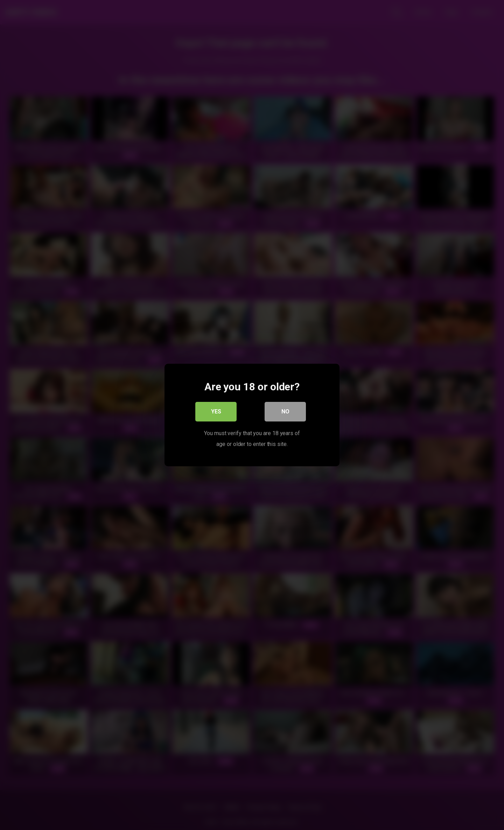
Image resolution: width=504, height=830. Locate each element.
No (285, 411)
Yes (216, 411)
